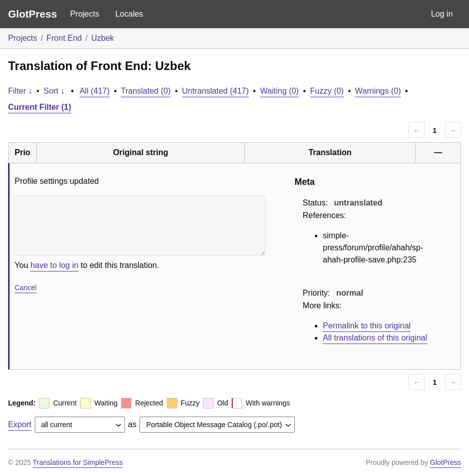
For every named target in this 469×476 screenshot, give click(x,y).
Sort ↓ (54, 91)
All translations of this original (375, 338)
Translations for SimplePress (78, 462)
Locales (129, 14)
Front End (64, 38)
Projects (85, 14)
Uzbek (103, 38)
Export (20, 424)
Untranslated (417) (215, 91)
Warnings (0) (378, 91)
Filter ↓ (20, 91)
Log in (442, 14)
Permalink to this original (367, 326)
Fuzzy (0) (327, 91)
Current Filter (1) (40, 107)
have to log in (54, 265)
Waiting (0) (279, 91)
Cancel (26, 288)
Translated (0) (146, 91)
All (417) (95, 91)
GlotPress (32, 14)
